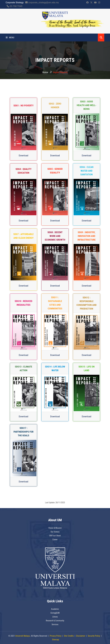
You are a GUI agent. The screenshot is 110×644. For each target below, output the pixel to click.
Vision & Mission (55, 528)
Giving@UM (55, 613)
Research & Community (55, 621)
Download (24, 155)
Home (45, 72)
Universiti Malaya (23, 636)
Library (55, 617)
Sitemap (56, 640)
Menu (10, 38)
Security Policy (94, 636)
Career (55, 539)
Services (55, 624)
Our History (55, 532)
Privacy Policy (56, 636)
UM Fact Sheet (55, 536)
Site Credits (69, 636)
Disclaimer (81, 636)
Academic (55, 609)
